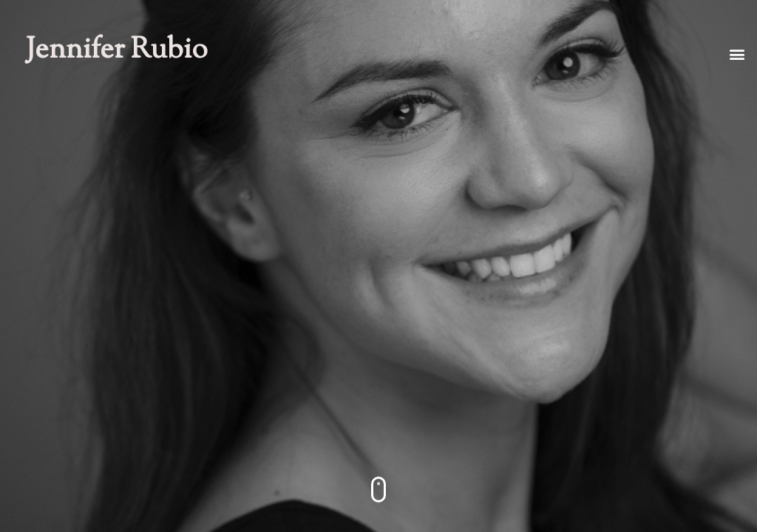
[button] (737, 54)
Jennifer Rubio (117, 51)
